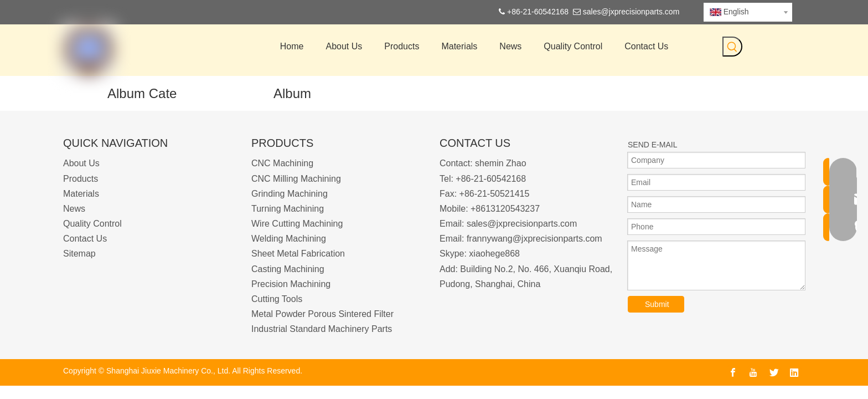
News (74, 209)
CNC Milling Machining (296, 179)
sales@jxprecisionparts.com (631, 12)
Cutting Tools (277, 299)
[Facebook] (733, 372)
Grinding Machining (290, 194)
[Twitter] (774, 372)
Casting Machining (288, 269)
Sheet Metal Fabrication (298, 254)
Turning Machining (288, 209)
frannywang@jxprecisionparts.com (534, 239)
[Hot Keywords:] (732, 47)
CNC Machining (282, 163)
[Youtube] (753, 372)
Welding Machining (289, 239)
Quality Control (92, 224)
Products (81, 179)
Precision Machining (291, 284)
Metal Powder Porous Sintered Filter (322, 314)
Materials (81, 194)
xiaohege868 (494, 254)
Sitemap (79, 254)
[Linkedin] (794, 372)
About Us (81, 163)
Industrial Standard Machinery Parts (322, 329)
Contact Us (85, 239)
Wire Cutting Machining (297, 224)
